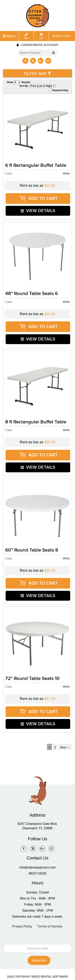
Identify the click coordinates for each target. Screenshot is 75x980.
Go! (53, 53)
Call (26, 36)
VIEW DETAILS (38, 209)
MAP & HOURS (62, 36)
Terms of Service (50, 911)
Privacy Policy (22, 911)
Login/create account (37, 45)
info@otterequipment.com (37, 852)
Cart (41, 36)
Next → (65, 732)
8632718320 (37, 858)
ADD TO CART (39, 198)
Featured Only (59, 90)
